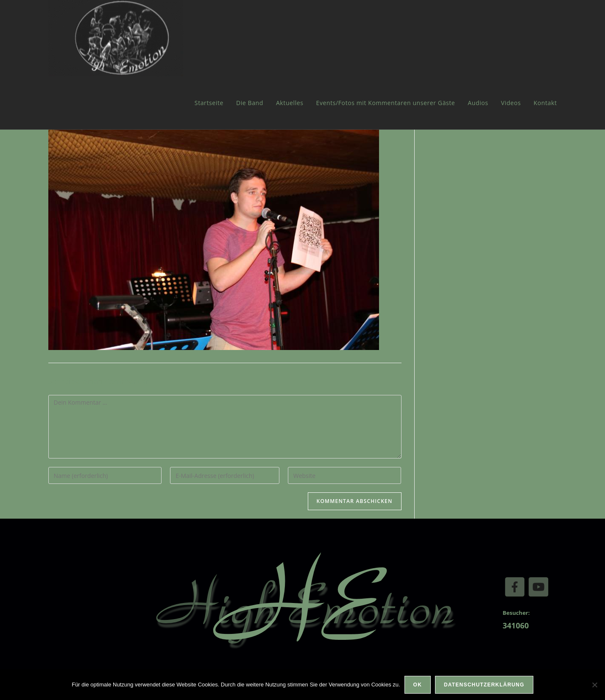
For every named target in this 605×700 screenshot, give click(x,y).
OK (418, 685)
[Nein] (594, 685)
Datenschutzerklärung (484, 685)
